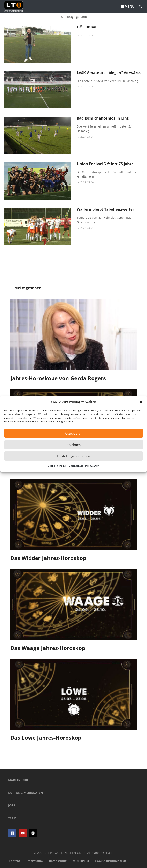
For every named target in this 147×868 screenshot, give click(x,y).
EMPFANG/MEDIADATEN (25, 793)
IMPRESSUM (92, 466)
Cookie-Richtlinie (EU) (111, 861)
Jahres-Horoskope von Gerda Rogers (58, 378)
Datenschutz (76, 466)
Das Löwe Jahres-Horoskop (46, 738)
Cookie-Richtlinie (57, 466)
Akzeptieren (74, 433)
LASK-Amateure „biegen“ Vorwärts (109, 73)
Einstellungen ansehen (74, 456)
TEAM (12, 818)
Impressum (35, 861)
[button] (141, 402)
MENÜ (128, 6)
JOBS (12, 805)
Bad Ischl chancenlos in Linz (103, 118)
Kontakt (15, 861)
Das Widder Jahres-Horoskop (48, 558)
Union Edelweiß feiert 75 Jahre (105, 164)
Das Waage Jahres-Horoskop (48, 648)
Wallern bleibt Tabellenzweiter (105, 209)
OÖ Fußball (87, 27)
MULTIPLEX (81, 861)
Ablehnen (74, 445)
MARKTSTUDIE (18, 780)
